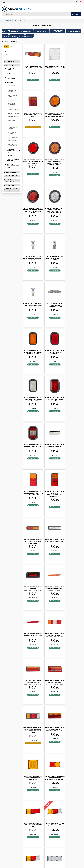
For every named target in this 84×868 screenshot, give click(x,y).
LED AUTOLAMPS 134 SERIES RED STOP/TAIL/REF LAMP (52, 294)
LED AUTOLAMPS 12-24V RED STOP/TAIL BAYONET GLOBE (52, 203)
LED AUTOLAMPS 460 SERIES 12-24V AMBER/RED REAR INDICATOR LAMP (71, 758)
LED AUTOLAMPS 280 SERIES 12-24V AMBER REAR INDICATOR (32, 525)
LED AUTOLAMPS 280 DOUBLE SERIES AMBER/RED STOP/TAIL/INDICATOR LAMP (52, 526)
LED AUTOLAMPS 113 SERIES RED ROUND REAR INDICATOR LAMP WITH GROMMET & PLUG (32, 157)
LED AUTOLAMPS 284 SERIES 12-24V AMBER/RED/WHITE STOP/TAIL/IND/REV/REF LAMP (71, 667)
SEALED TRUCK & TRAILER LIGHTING (13, 145)
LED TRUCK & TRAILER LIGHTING (14, 128)
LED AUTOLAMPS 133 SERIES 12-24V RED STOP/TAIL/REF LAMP (32, 294)
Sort (5, 51)
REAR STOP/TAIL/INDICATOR (26, 35)
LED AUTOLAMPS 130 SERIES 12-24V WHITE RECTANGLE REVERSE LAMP (71, 249)
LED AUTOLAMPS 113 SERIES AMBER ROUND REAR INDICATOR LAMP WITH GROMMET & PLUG (71, 111)
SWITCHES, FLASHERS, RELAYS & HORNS (13, 166)
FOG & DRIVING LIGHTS (12, 86)
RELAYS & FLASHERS (13, 124)
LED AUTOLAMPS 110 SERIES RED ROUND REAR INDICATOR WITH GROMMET (52, 111)
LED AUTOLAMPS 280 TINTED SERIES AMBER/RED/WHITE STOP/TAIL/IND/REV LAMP (71, 573)
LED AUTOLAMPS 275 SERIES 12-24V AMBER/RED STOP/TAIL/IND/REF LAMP (71, 477)
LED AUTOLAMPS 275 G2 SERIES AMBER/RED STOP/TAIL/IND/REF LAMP (71, 432)
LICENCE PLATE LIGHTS (14, 109)
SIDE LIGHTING (12, 141)
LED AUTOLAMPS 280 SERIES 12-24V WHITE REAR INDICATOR (32, 619)
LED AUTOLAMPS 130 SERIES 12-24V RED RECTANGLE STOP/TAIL (52, 248)
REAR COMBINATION (74, 31)
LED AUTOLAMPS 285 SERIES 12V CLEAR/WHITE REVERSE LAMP (32, 713)
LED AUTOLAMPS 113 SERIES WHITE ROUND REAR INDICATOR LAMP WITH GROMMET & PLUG (52, 157)
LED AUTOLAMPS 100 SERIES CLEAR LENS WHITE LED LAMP (52, 65)
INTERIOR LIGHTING (14, 113)
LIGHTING (10, 82)
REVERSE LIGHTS (26, 31)
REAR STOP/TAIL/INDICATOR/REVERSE (10, 31)
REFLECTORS (11, 120)
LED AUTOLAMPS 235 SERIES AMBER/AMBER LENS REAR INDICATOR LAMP (71, 386)
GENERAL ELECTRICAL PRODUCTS (13, 160)
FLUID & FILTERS (11, 172)
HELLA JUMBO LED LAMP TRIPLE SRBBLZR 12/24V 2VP (32, 65)
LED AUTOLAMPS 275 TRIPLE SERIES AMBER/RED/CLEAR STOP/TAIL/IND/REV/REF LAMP (52, 478)
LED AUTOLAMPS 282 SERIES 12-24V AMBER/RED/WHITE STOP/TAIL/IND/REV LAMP (71, 620)
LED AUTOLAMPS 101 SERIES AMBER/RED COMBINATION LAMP (71, 65)
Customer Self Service (44, 862)
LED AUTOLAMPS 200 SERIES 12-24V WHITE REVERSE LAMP (32, 386)
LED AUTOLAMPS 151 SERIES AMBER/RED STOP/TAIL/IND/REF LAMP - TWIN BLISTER (52, 340)
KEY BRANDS (10, 185)
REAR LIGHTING (12, 100)
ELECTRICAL (10, 65)
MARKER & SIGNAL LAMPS (13, 96)
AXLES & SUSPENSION (10, 180)
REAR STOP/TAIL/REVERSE (10, 35)
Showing (10, 41)
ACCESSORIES (10, 61)
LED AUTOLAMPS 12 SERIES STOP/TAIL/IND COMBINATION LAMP (71, 203)
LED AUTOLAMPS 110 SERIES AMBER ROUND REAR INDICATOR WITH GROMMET (32, 111)
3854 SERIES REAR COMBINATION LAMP (52, 713)
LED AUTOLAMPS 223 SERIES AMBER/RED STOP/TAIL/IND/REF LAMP (52, 386)
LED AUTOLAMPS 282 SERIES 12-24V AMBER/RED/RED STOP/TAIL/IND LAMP (52, 620)
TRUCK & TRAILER (12, 176)
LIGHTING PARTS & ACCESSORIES (13, 91)
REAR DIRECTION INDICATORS (58, 31)
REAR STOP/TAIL (42, 31)
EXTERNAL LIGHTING (14, 117)
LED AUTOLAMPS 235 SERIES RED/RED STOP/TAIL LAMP (32, 432)
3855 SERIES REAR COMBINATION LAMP (71, 713)
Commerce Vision (42, 863)
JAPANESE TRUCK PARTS (11, 189)
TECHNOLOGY (11, 156)
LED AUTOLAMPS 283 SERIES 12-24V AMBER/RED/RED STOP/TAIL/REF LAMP (32, 666)
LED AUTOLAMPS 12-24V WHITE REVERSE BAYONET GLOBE (32, 203)
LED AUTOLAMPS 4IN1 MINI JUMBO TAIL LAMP (32, 572)
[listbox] (12, 54)
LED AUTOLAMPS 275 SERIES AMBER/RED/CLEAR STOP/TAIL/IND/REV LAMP (32, 477)
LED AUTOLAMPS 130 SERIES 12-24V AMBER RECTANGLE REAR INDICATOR (32, 249)
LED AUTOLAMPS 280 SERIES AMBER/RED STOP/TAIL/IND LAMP (71, 525)
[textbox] (36, 14)
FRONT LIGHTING (13, 137)
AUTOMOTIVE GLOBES (11, 69)
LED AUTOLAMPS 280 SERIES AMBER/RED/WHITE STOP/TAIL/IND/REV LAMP (52, 573)
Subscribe (43, 806)
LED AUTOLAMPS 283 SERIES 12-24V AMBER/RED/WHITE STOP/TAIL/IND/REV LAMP (52, 666)
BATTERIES (10, 73)
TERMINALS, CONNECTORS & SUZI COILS (13, 150)
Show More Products (53, 788)
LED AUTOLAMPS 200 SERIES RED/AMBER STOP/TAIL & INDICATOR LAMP (71, 340)
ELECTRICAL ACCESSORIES (11, 77)
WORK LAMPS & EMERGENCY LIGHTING (12, 105)
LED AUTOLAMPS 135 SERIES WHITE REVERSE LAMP (71, 294)
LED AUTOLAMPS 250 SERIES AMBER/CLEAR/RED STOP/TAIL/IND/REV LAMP (52, 432)
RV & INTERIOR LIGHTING (12, 133)
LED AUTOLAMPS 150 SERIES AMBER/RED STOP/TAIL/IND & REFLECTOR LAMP (32, 340)
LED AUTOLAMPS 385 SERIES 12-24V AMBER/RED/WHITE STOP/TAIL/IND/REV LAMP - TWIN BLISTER (32, 760)
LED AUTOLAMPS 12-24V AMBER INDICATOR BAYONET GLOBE (71, 157)
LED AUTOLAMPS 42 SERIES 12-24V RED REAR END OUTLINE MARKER (52, 758)
